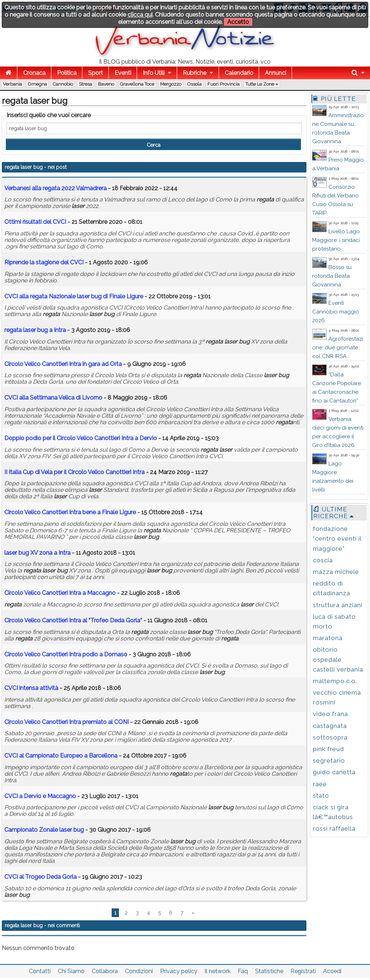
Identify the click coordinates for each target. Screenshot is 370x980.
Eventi (123, 73)
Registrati (303, 971)
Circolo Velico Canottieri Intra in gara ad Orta (63, 364)
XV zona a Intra (37, 553)
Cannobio (63, 84)
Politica (67, 73)
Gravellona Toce (137, 84)
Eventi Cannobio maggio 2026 (336, 312)
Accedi (332, 971)
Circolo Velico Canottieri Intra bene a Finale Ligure (70, 512)
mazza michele (336, 572)
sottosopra (330, 737)
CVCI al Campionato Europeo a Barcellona (61, 756)
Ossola (194, 84)
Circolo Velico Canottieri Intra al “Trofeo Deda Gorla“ (73, 620)
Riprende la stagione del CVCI (44, 262)
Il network (218, 971)
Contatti (40, 971)
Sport (96, 73)
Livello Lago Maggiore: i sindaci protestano (336, 240)
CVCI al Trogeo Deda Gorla (40, 877)
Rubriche (195, 73)
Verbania (12, 84)
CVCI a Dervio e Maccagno (40, 796)
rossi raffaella (334, 828)
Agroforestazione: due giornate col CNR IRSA (338, 348)
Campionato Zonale (44, 830)
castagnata (330, 726)
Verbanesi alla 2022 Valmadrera (55, 188)
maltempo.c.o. (335, 681)
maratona (328, 638)
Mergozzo (171, 84)
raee (320, 784)
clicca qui (140, 15)
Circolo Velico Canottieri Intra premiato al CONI (66, 722)
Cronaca (34, 73)
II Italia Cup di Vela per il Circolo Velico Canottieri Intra (75, 472)
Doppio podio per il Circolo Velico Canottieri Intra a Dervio (81, 438)
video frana (330, 714)
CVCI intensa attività (31, 688)
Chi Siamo (71, 971)
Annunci (276, 73)
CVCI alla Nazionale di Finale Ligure (74, 296)
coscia (323, 560)
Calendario (239, 73)
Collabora (105, 971)
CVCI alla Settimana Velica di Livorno (53, 398)
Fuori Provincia (223, 84)
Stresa (85, 84)
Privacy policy (179, 971)
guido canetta (334, 772)
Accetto (238, 22)
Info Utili (154, 73)
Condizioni (139, 971)
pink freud (328, 749)
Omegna (37, 84)
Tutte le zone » (262, 84)
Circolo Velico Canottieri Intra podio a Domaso (66, 654)
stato (321, 796)
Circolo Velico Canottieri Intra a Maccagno (60, 593)
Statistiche (269, 971)
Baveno (106, 84)
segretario (329, 760)
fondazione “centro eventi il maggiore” (337, 538)
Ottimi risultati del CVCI (35, 222)
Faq (243, 971)
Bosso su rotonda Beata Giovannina (332, 276)
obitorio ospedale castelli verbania (338, 659)
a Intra (35, 330)
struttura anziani (338, 605)
